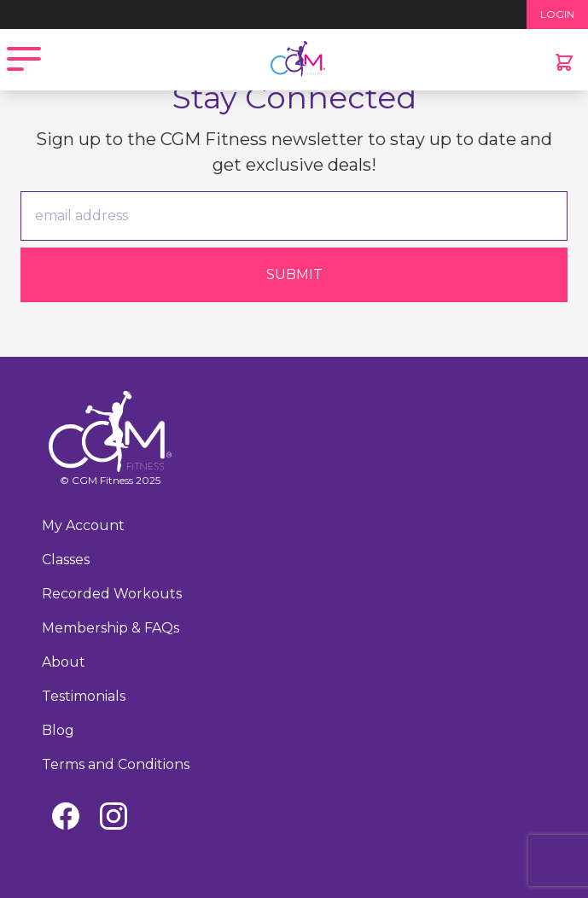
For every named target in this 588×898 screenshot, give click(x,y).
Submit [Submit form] (294, 274)
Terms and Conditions (116, 764)
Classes (66, 560)
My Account (83, 525)
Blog (58, 730)
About (64, 662)
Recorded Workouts (112, 594)
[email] (294, 216)
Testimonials (84, 696)
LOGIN (557, 14)
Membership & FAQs (111, 628)
